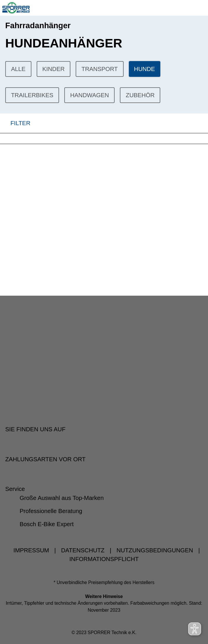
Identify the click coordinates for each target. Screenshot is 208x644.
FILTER (15, 123)
